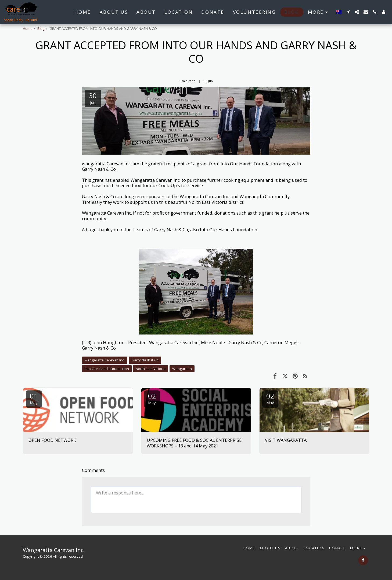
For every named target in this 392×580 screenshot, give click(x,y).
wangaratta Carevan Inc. (105, 360)
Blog (41, 29)
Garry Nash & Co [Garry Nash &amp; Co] (145, 360)
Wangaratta (182, 369)
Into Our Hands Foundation (107, 369)
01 (34, 398)
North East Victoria (151, 369)
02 (152, 398)
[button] (348, 12)
